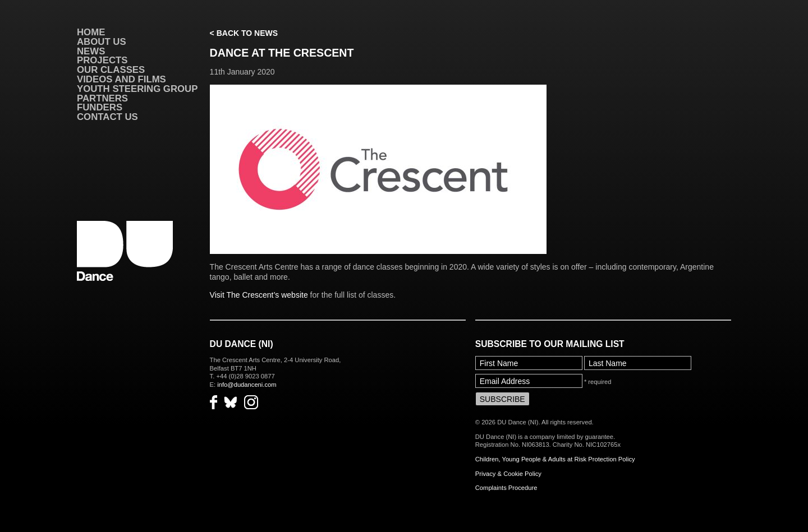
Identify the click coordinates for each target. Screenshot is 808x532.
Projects (102, 60)
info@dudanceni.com (247, 385)
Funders (100, 107)
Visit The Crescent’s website (259, 295)
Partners (102, 98)
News (91, 51)
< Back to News (244, 33)
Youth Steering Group (137, 89)
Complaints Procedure (506, 488)
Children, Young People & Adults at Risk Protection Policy (555, 459)
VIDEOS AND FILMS (121, 79)
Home (91, 32)
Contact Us (107, 117)
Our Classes (111, 70)
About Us (102, 42)
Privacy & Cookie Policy (508, 474)
